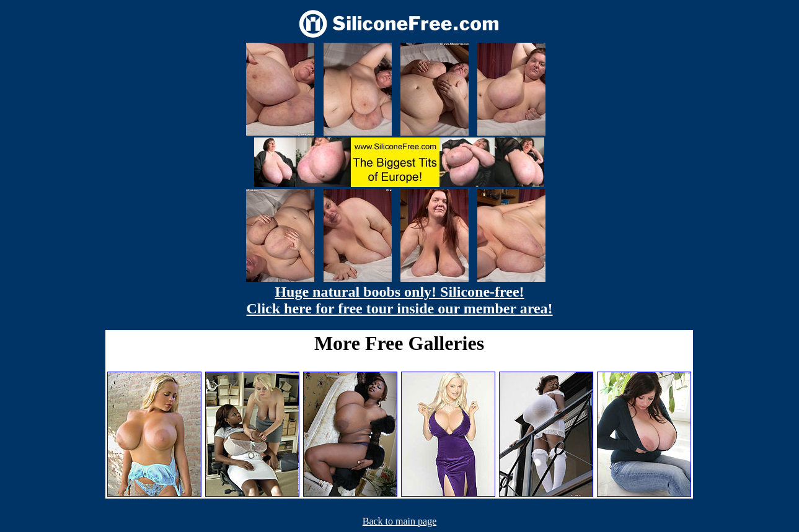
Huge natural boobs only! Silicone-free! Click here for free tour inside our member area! (399, 300)
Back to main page (400, 521)
